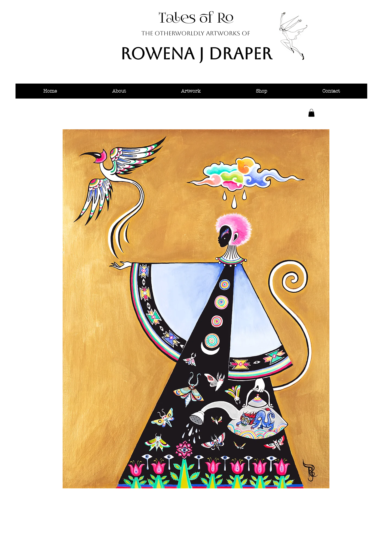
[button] (119, 91)
